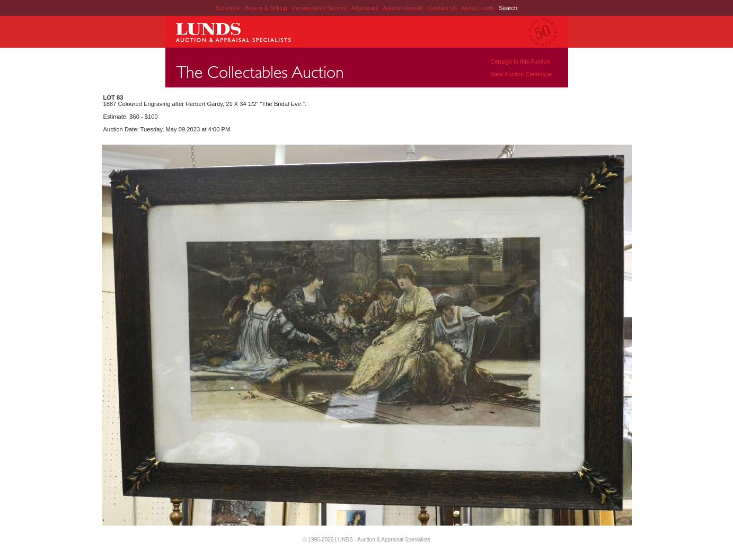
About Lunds (478, 8)
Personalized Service (320, 8)
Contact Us (443, 8)
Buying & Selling (267, 8)
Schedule (228, 8)
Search (508, 8)
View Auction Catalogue (522, 74)
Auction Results (404, 8)
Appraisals (366, 8)
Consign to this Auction (520, 61)
